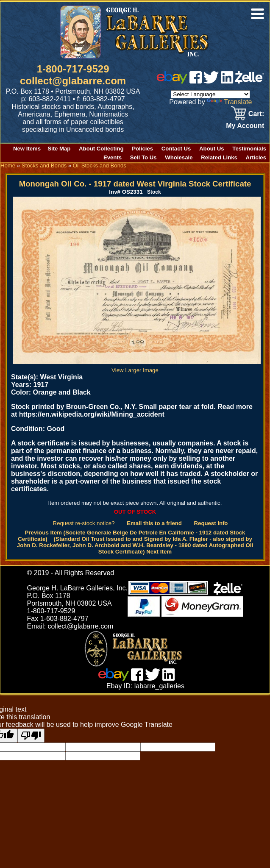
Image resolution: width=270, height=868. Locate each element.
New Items (27, 149)
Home (8, 166)
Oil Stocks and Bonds (100, 166)
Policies (142, 149)
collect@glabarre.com (73, 81)
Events (113, 157)
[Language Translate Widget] (210, 94)
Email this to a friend (154, 523)
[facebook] (196, 81)
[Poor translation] (31, 736)
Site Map (59, 149)
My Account (245, 126)
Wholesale (179, 157)
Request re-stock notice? (84, 523)
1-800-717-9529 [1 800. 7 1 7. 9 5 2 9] (73, 69)
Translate (229, 102)
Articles (256, 157)
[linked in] (227, 81)
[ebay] (172, 81)
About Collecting (101, 149)
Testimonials (249, 149)
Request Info (211, 523)
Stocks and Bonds (44, 166)
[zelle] (250, 81)
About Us (212, 149)
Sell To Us (143, 157)
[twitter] (211, 81)
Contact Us (176, 149)
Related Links (219, 157)
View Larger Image (137, 367)
